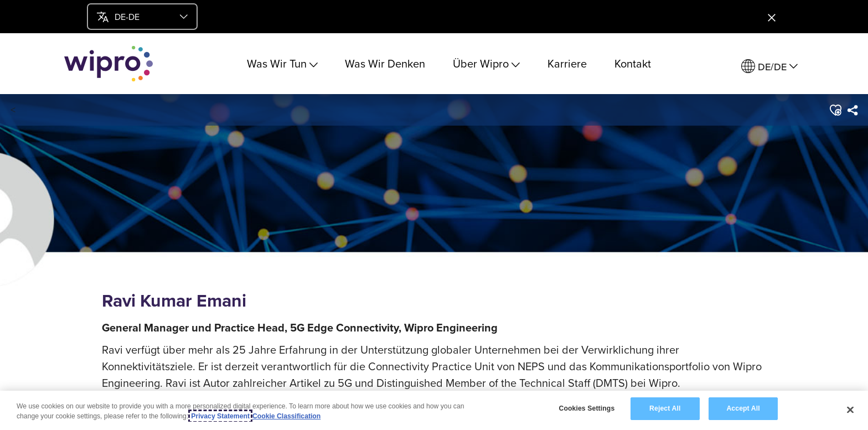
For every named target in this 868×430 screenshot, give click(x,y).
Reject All (665, 408)
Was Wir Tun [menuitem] (282, 63)
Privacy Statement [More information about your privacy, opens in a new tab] (220, 416)
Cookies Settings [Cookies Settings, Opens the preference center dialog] (587, 408)
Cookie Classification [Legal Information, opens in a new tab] (286, 416)
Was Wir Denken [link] (385, 63)
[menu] (142, 17)
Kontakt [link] (633, 63)
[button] (835, 110)
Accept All (743, 408)
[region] (434, 410)
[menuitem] (769, 67)
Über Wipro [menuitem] (486, 63)
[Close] (850, 410)
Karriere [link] (567, 63)
